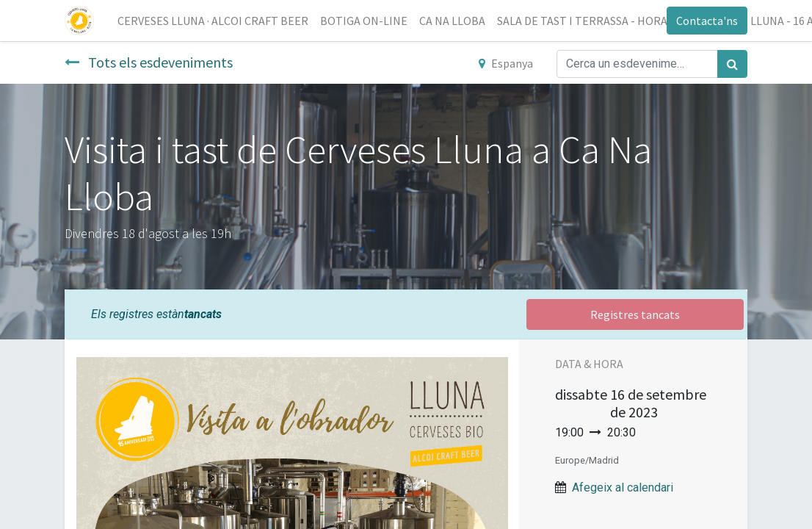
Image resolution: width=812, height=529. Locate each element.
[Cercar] (732, 64)
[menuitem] (213, 21)
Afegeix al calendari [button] (623, 487)
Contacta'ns (707, 21)
